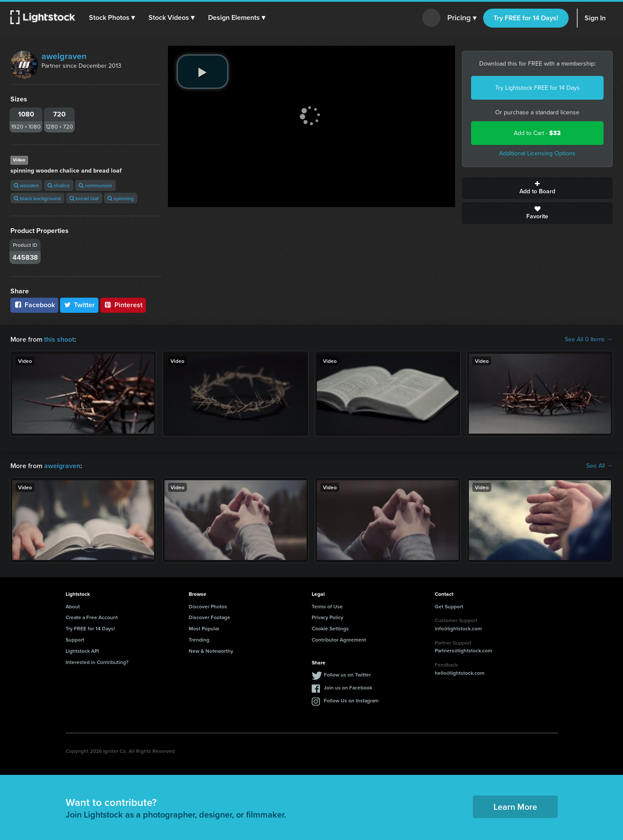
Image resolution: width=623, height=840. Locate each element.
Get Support (449, 606)
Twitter (79, 305)
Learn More (515, 807)
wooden (26, 185)
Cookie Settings (330, 628)
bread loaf (84, 198)
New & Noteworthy (211, 651)
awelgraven (64, 56)
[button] (112, 18)
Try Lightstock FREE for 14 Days (538, 88)
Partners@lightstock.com (463, 650)
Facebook (34, 305)
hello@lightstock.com (460, 673)
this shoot (59, 339)
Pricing (462, 18)
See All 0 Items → (589, 340)
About (73, 606)
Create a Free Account (92, 617)
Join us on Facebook (348, 687)
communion (95, 185)
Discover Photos (208, 606)
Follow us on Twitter (347, 675)
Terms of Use (327, 606)
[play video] (202, 72)
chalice (59, 185)
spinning (121, 198)
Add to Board (537, 188)
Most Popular (204, 628)
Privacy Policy (327, 617)
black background (37, 198)
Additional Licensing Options (537, 153)
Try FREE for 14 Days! (526, 18)
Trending (199, 640)
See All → (599, 466)
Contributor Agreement (339, 640)
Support (75, 640)
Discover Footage (209, 617)
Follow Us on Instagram (351, 700)
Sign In (595, 18)
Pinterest (123, 305)
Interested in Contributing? (97, 662)
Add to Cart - (537, 133)
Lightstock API (82, 651)
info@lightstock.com (458, 628)
